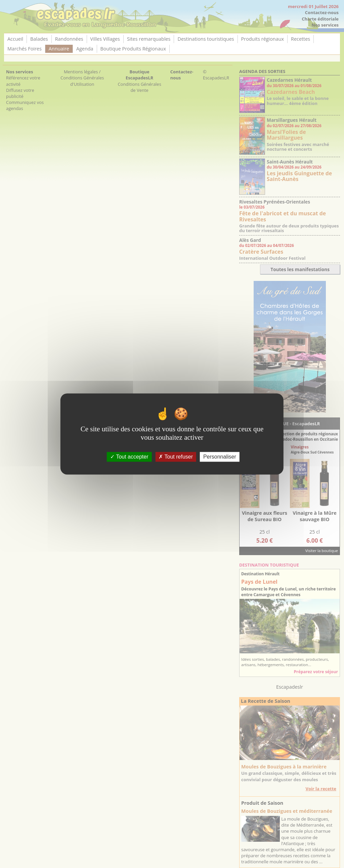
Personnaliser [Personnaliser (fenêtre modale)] (220, 457)
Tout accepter (129, 457)
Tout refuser (176, 457)
